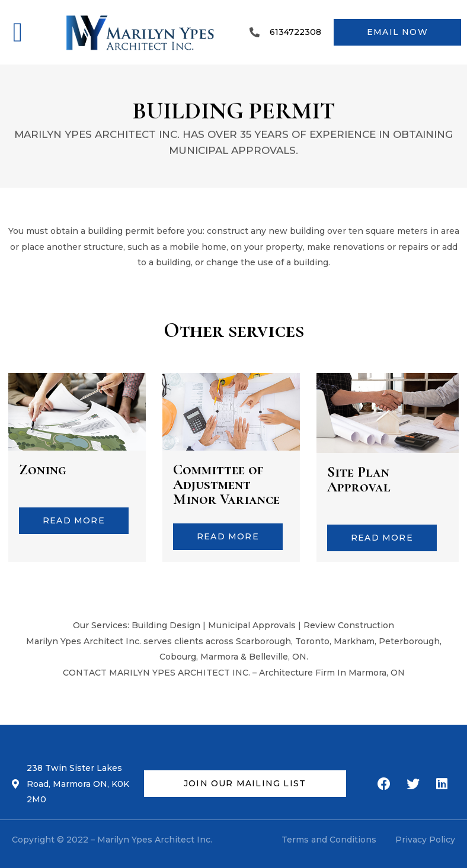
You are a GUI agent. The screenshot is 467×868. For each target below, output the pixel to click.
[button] (18, 32)
